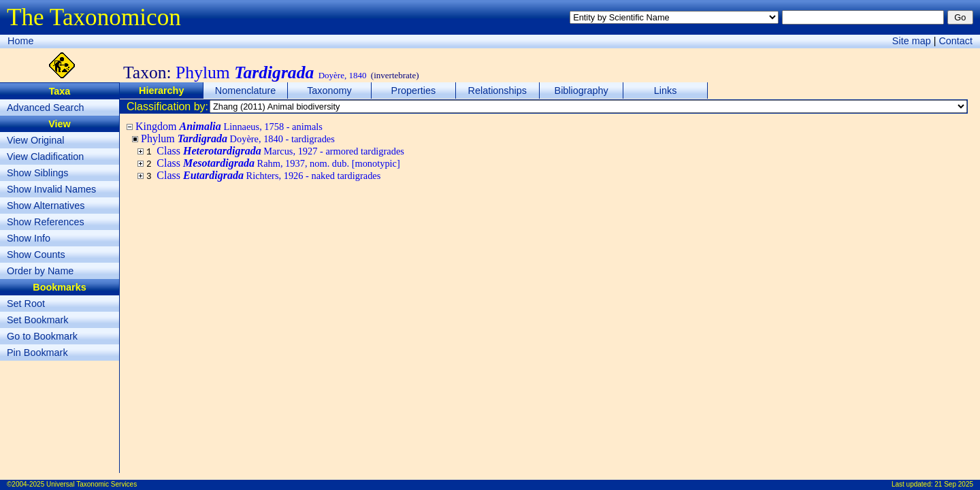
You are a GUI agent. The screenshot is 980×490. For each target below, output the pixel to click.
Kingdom (229, 126)
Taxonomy (329, 91)
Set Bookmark (37, 320)
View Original (36, 140)
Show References (46, 222)
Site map (912, 41)
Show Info (29, 238)
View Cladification (45, 157)
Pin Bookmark (37, 353)
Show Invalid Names (51, 189)
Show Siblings (37, 173)
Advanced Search (46, 108)
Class (280, 151)
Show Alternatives (46, 206)
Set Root (26, 304)
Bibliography (582, 91)
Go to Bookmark (42, 336)
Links (666, 91)
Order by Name (40, 271)
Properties (414, 91)
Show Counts (36, 255)
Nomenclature (246, 91)
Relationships (497, 91)
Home (20, 41)
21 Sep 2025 (954, 484)
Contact (955, 41)
